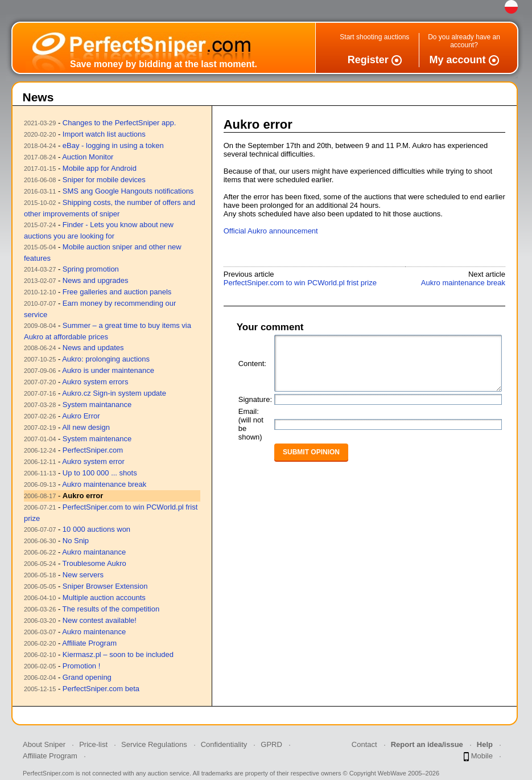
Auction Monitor (88, 157)
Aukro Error (81, 416)
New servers (83, 575)
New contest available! (100, 620)
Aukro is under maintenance (108, 370)
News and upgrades (96, 280)
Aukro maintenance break (104, 484)
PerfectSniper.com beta (101, 689)
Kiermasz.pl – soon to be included (118, 654)
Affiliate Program (89, 643)
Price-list (93, 744)
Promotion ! (81, 666)
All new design (86, 427)
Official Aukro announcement (271, 231)
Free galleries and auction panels (117, 292)
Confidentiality (224, 744)
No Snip (76, 541)
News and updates (93, 348)
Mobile (478, 756)
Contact (364, 744)
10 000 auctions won (96, 529)
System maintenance (97, 439)
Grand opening (87, 677)
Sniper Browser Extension (105, 586)
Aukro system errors (95, 382)
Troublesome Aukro (94, 563)
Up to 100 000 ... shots (100, 473)
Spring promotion (91, 269)
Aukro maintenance (94, 632)
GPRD (271, 744)
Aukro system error (93, 461)
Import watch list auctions (104, 134)
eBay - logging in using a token (113, 145)
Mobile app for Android (100, 168)
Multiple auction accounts (104, 598)
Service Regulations (154, 744)
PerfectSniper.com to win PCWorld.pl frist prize (300, 283)
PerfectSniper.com (93, 450)
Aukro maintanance (94, 552)
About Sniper (44, 744)
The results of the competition (111, 609)
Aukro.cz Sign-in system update (114, 393)
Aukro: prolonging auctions (106, 359)
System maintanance (97, 405)
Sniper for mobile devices (104, 180)
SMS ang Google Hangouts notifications (128, 191)
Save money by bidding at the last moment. (164, 64)
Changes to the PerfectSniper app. (119, 123)
